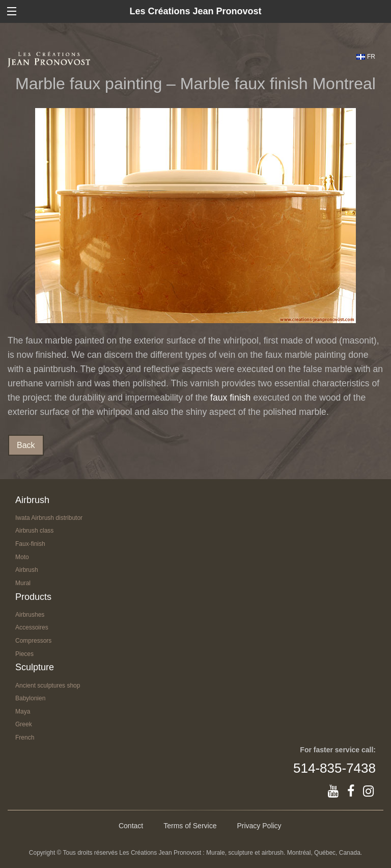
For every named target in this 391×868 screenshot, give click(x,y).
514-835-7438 (334, 768)
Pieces (24, 654)
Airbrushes (30, 615)
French (25, 738)
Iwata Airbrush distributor (49, 518)
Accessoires (32, 627)
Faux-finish (30, 544)
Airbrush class (34, 531)
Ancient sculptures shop (48, 686)
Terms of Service (190, 826)
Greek (24, 724)
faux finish (230, 398)
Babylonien (30, 698)
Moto (22, 557)
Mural (23, 583)
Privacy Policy (259, 826)
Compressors (33, 641)
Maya (23, 712)
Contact (131, 826)
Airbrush (27, 570)
